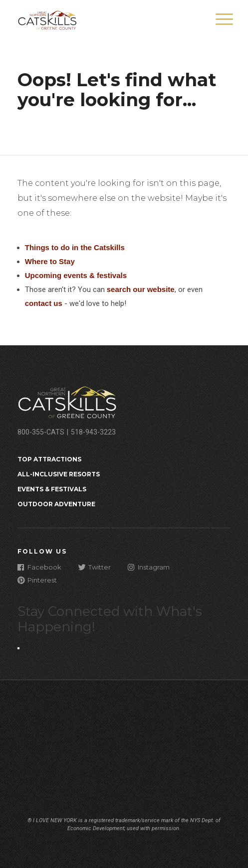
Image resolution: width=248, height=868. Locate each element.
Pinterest (37, 580)
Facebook (39, 567)
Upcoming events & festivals (76, 275)
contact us (44, 303)
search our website (141, 289)
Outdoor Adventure (56, 504)
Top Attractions (49, 459)
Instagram (149, 567)
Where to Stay (50, 261)
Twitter (95, 567)
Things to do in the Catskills (75, 247)
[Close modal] (18, 648)
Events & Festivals (52, 489)
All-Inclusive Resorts (59, 474)
